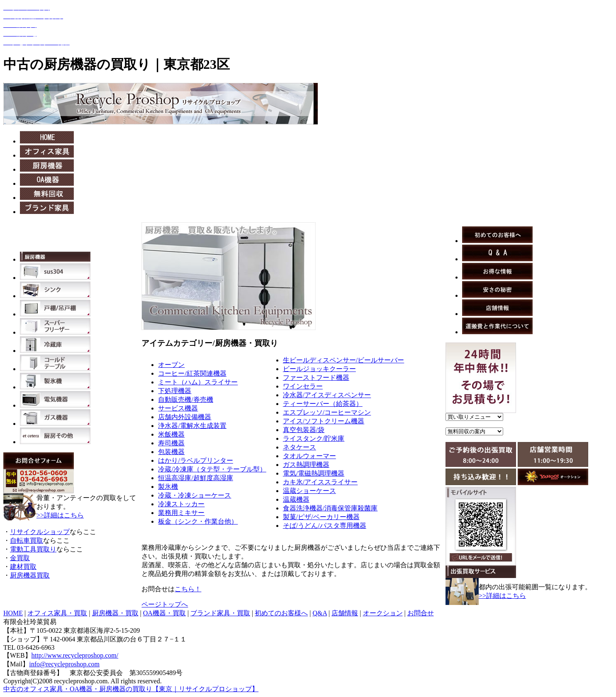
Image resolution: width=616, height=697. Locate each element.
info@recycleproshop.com (64, 664)
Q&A (320, 613)
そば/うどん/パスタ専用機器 (325, 526)
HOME (13, 613)
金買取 (20, 558)
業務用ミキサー (181, 513)
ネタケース (299, 447)
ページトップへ (165, 604)
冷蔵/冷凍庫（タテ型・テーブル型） (212, 469)
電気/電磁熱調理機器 (314, 473)
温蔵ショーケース (309, 491)
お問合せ (421, 613)
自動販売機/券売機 (185, 399)
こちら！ (188, 589)
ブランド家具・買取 (220, 613)
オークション (383, 613)
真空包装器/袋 (304, 430)
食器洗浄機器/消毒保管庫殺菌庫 (330, 508)
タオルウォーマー (309, 456)
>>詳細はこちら (60, 515)
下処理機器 (175, 391)
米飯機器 (171, 434)
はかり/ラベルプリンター (195, 460)
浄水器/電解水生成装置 (192, 426)
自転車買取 (27, 540)
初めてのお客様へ (281, 613)
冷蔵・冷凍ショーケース (195, 495)
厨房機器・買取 (115, 613)
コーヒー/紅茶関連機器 (192, 373)
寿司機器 (171, 443)
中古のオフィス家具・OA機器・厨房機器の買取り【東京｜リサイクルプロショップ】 (131, 689)
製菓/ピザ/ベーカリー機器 (321, 517)
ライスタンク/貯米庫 (314, 438)
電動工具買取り (33, 549)
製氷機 (168, 487)
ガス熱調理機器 (306, 465)
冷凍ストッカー (181, 504)
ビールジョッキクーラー (319, 369)
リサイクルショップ (40, 532)
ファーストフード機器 (316, 378)
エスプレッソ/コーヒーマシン (327, 412)
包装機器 (171, 452)
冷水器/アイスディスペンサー (327, 395)
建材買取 (23, 567)
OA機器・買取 (164, 613)
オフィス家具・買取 (57, 613)
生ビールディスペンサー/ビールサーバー (343, 360)
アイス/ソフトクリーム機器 (324, 421)
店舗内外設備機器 (185, 417)
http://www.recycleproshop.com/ (75, 655)
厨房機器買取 (30, 575)
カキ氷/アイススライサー (320, 482)
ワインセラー (303, 386)
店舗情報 (345, 613)
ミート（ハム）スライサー (198, 382)
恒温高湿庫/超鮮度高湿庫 (195, 478)
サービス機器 (178, 408)
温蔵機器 (296, 499)
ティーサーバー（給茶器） (323, 404)
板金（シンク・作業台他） (198, 521)
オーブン (171, 365)
